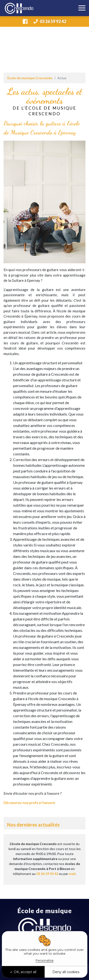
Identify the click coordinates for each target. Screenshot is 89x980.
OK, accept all (23, 972)
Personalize (45, 960)
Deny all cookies (66, 972)
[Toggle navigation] (82, 8)
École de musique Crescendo (30, 78)
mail (72, 874)
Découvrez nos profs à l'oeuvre (29, 803)
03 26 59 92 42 (50, 21)
